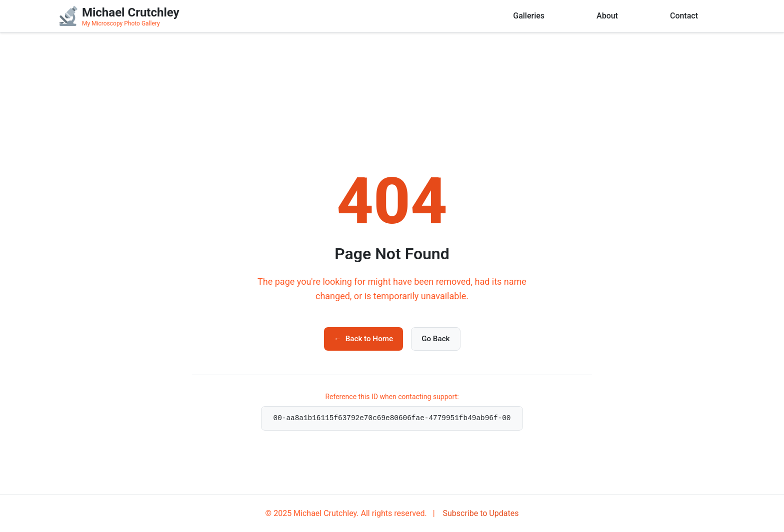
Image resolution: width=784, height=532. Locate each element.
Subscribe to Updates (480, 513)
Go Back (435, 339)
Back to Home (364, 339)
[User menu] (724, 16)
